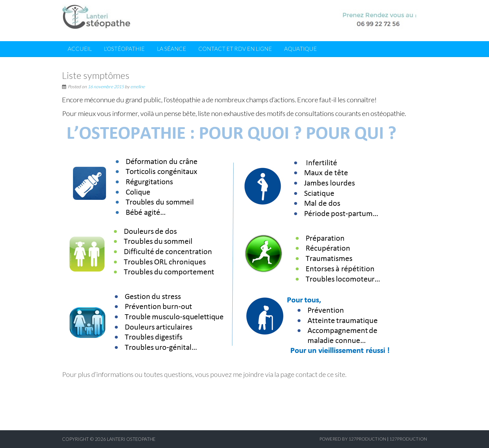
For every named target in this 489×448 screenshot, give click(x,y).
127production (408, 439)
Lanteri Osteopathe (131, 439)
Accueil (80, 49)
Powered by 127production (353, 439)
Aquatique (300, 49)
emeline (138, 87)
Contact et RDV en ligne (235, 49)
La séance (172, 49)
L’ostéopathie (124, 49)
